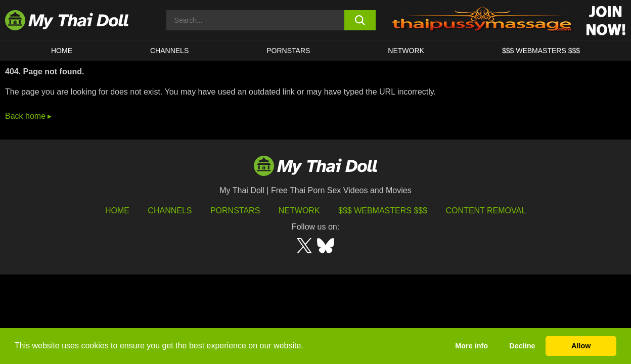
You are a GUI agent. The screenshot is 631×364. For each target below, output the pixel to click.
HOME (62, 51)
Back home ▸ (28, 116)
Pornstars (288, 51)
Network (406, 51)
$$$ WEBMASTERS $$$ (541, 51)
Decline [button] (522, 346)
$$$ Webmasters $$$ (383, 211)
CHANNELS (169, 51)
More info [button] (471, 346)
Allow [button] (581, 346)
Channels (170, 211)
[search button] (360, 20)
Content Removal (486, 211)
